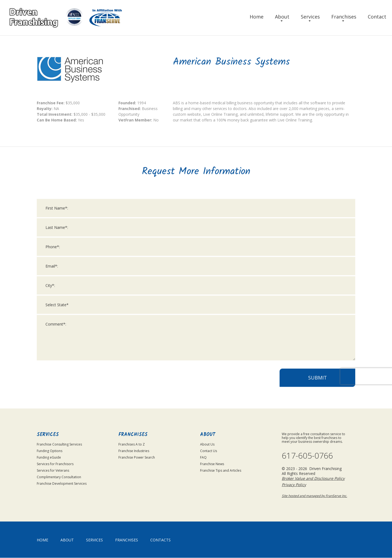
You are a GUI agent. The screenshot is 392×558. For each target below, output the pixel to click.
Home (257, 17)
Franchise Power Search (137, 457)
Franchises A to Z (132, 444)
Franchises (344, 17)
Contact (377, 17)
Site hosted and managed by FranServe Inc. (314, 496)
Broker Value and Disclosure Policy (313, 479)
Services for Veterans (53, 470)
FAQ (203, 457)
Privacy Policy (294, 485)
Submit (318, 385)
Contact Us (209, 451)
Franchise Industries (134, 451)
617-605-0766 (307, 456)
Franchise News (212, 464)
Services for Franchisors (55, 464)
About (282, 17)
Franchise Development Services (62, 484)
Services (310, 17)
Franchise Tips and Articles (221, 470)
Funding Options (50, 451)
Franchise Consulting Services (59, 444)
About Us (207, 444)
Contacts (160, 540)
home (42, 540)
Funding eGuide (49, 457)
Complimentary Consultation (59, 477)
